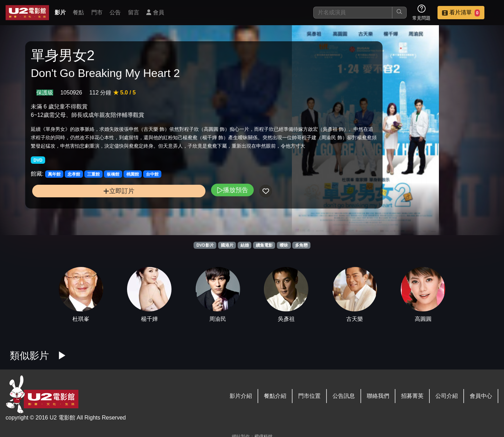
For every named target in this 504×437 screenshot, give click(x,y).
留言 (134, 12)
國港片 (227, 245)
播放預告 (167, 213)
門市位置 (309, 396)
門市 (97, 12)
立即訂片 (86, 214)
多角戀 (301, 245)
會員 (155, 12)
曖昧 (284, 245)
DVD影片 (205, 245)
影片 (60, 12)
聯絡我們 (378, 396)
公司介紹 (447, 396)
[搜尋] (353, 13)
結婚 (245, 245)
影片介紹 (241, 396)
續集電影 (264, 245)
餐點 (78, 12)
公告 (115, 12)
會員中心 (481, 396)
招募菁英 (412, 396)
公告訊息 (344, 396)
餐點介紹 (275, 396)
